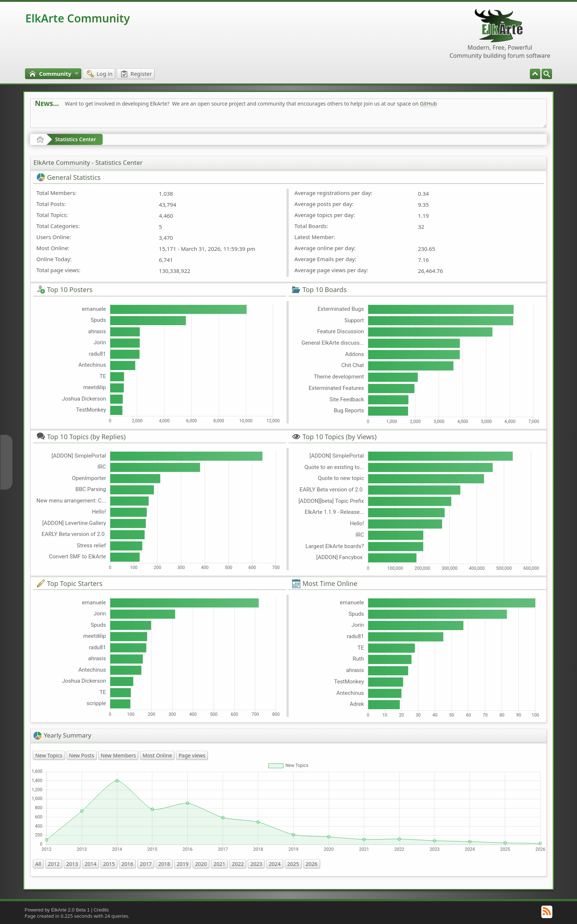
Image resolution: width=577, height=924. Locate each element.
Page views (192, 755)
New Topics (49, 755)
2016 (127, 864)
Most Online (157, 755)
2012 (54, 864)
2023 (256, 864)
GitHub (429, 104)
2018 (164, 864)
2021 (219, 864)
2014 (91, 864)
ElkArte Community (78, 18)
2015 (109, 864)
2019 (183, 864)
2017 (146, 864)
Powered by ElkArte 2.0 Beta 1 (57, 910)
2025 (293, 864)
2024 (275, 864)
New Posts (82, 755)
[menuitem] (547, 74)
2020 (201, 864)
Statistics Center (76, 139)
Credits (101, 910)
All (38, 864)
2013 (72, 864)
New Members (118, 755)
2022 (238, 864)
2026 (312, 864)
